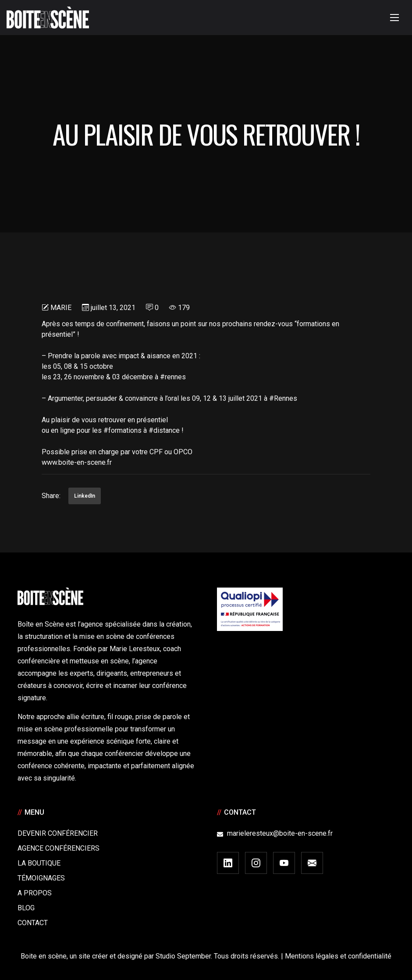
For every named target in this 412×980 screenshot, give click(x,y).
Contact (33, 923)
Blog (26, 908)
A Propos (35, 893)
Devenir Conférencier (58, 833)
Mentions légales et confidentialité (338, 956)
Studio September (183, 956)
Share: (51, 496)
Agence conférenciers (59, 848)
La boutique (39, 863)
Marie (61, 308)
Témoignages (41, 878)
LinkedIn (85, 496)
